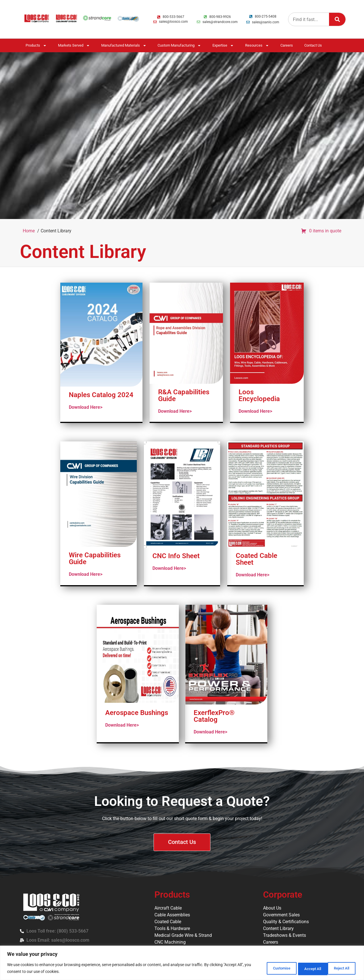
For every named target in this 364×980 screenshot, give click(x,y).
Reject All (303, 968)
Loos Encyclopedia (259, 395)
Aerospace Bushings (137, 713)
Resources (257, 46)
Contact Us (313, 45)
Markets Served (74, 46)
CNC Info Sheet (176, 556)
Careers (287, 45)
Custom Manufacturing (179, 46)
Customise (266, 968)
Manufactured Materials (124, 46)
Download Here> (86, 407)
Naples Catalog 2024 (101, 395)
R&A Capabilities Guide (184, 395)
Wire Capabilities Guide (95, 558)
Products (36, 46)
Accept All (340, 968)
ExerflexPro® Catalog (214, 716)
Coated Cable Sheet (257, 559)
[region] (182, 963)
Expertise (223, 46)
